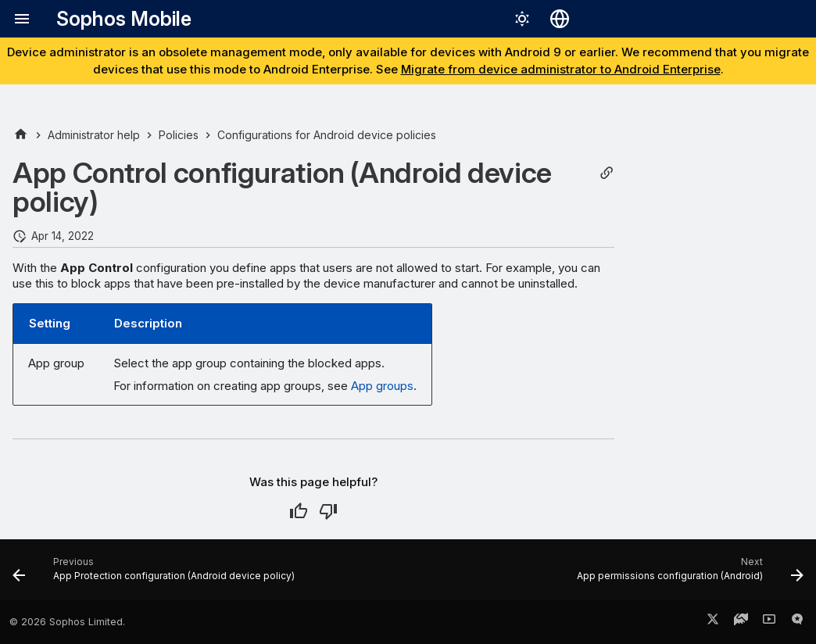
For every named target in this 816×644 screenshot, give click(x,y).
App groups (382, 386)
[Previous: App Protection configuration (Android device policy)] (156, 574)
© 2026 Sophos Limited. (67, 622)
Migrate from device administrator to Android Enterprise (561, 69)
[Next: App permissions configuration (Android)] (687, 574)
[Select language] (560, 19)
